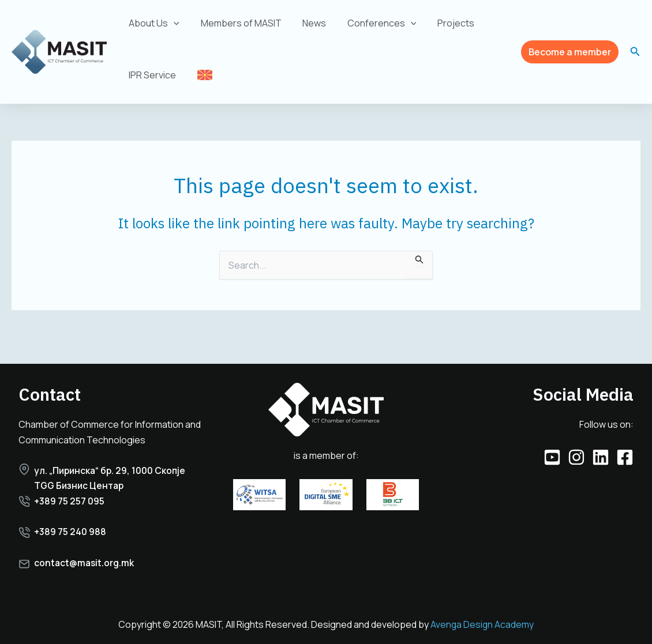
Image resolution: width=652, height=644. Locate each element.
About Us (153, 23)
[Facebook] (625, 440)
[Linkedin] (601, 440)
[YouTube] (552, 440)
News (308, 23)
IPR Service (151, 75)
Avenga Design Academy (482, 625)
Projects (444, 23)
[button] (570, 52)
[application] (173, 23)
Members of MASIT (237, 23)
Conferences (373, 23)
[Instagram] (576, 440)
